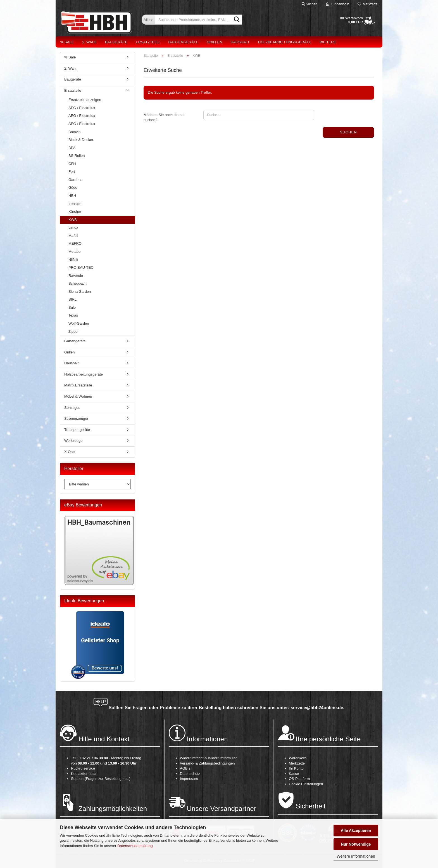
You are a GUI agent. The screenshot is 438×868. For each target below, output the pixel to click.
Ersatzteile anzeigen (85, 100)
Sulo (72, 307)
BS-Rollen (77, 156)
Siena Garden (80, 292)
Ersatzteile (148, 42)
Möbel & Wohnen (78, 396)
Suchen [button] (310, 4)
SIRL (72, 299)
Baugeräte (116, 42)
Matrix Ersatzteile (78, 385)
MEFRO (75, 243)
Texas (73, 315)
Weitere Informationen (356, 856)
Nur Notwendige (356, 844)
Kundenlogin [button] (337, 4)
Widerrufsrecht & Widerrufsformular (208, 758)
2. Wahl (89, 42)
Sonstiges (72, 408)
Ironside (75, 204)
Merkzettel (368, 4)
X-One (70, 452)
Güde (73, 187)
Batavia (74, 132)
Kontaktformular (84, 774)
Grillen (215, 42)
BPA (72, 148)
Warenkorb (298, 758)
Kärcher (75, 212)
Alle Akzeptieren (356, 831)
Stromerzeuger (76, 418)
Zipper (74, 332)
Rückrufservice (83, 768)
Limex (73, 227)
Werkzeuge (73, 441)
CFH (72, 164)
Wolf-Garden (79, 323)
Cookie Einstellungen (306, 784)
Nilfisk (73, 260)
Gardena (76, 180)
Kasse (294, 774)
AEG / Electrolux (82, 108)
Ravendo (76, 276)
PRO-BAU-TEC (81, 267)
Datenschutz (190, 774)
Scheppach (78, 283)
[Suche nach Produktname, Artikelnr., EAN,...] (148, 20)
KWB (73, 220)
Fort (72, 172)
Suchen (348, 132)
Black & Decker (81, 140)
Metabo (74, 252)
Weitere (328, 42)
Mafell (73, 236)
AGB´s (185, 768)
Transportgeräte (77, 430)
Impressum (189, 779)
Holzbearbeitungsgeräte (285, 42)
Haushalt (240, 42)
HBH (72, 196)
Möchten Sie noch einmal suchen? (164, 117)
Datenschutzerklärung (135, 846)
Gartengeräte (183, 42)
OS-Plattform (299, 779)
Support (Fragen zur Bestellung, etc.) (101, 779)
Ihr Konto (296, 768)
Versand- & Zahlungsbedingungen (207, 763)
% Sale (67, 42)
